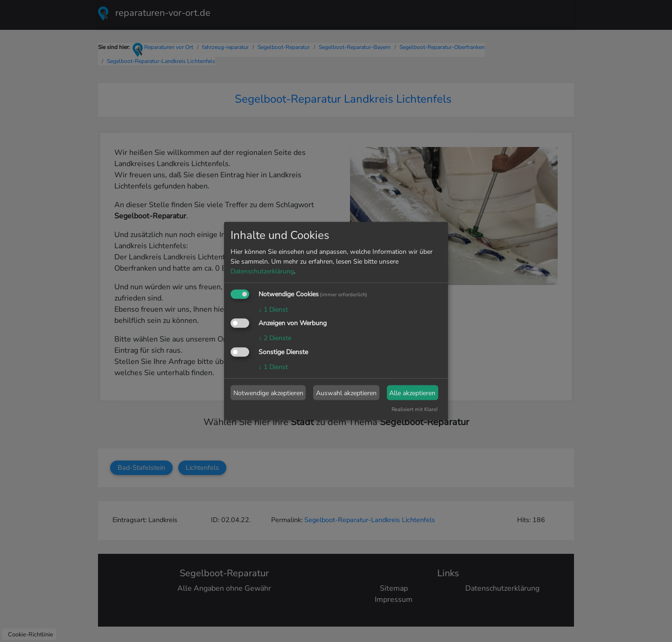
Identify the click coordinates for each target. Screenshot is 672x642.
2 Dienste (275, 338)
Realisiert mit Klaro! (415, 409)
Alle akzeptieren (412, 393)
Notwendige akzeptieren (268, 393)
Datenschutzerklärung (262, 271)
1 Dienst (273, 309)
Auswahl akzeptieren (346, 393)
